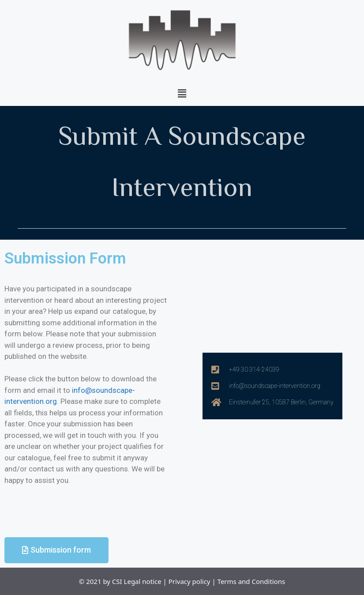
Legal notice (143, 581)
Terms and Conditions (251, 581)
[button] (182, 93)
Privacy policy (190, 581)
